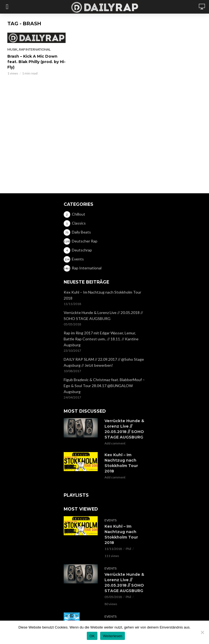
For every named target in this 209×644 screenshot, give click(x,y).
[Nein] (202, 632)
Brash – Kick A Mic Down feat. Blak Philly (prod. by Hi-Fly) (36, 62)
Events (110, 520)
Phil (128, 549)
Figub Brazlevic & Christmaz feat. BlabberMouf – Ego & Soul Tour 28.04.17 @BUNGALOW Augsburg (104, 386)
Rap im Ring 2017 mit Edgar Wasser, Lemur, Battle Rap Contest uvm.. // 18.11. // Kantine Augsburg (101, 339)
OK (92, 636)
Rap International (35, 49)
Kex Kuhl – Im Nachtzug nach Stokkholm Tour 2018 (102, 295)
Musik (12, 49)
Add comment (115, 443)
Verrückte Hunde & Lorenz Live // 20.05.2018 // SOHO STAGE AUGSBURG (103, 315)
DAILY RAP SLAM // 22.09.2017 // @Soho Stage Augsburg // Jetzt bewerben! (104, 362)
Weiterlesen (113, 636)
